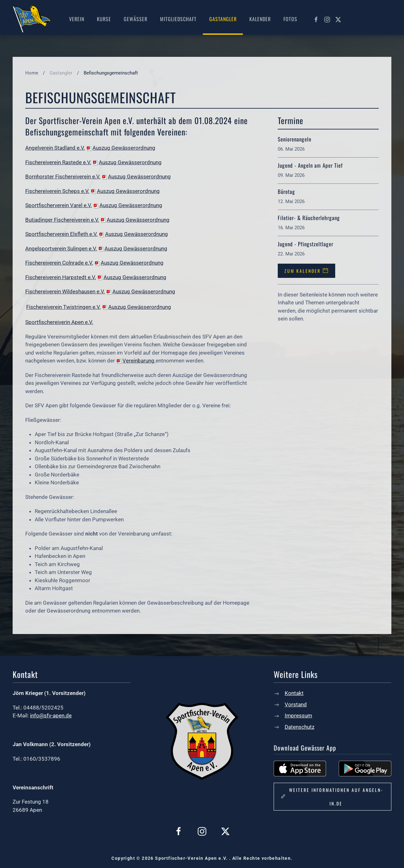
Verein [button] (77, 19)
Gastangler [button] (223, 19)
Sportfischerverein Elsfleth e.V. (61, 234)
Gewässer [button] (136, 19)
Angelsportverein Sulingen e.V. (61, 248)
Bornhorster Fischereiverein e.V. (63, 177)
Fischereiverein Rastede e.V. (58, 162)
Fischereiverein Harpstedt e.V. (61, 277)
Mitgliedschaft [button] (178, 19)
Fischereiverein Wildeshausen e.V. (65, 291)
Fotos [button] (290, 19)
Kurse (104, 19)
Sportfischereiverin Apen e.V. (59, 322)
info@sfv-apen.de (51, 715)
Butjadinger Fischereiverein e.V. (62, 220)
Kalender (260, 19)
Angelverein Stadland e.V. (55, 148)
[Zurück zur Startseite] (32, 19)
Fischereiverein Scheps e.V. (57, 191)
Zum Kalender (306, 271)
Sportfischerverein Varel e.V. (59, 205)
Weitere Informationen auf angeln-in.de (332, 797)
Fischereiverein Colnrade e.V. (59, 263)
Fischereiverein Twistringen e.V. (63, 307)
